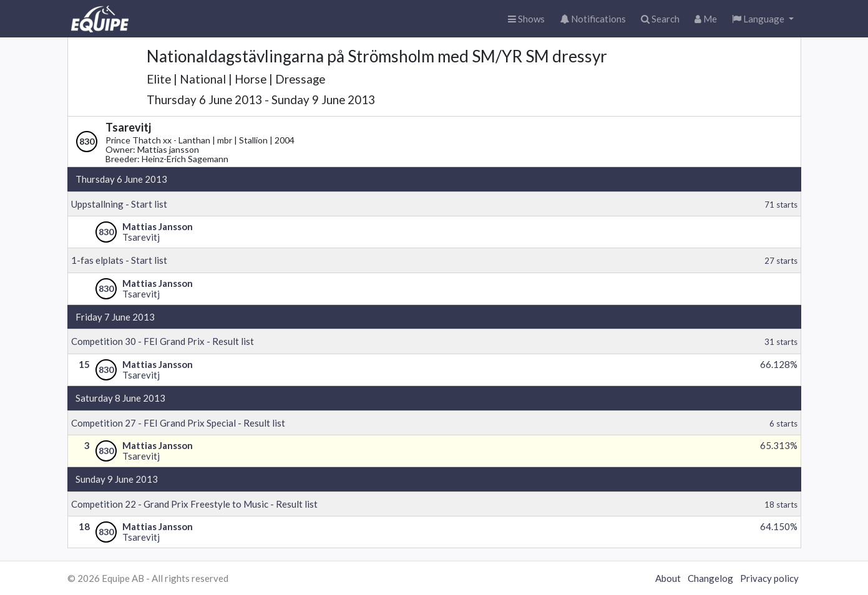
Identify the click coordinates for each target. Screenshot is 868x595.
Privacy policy (769, 578)
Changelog (710, 578)
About (668, 578)
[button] (763, 19)
